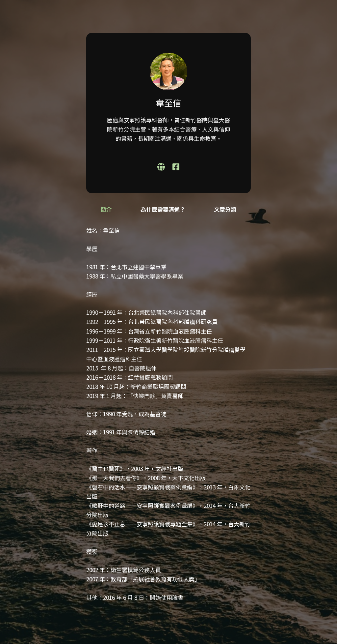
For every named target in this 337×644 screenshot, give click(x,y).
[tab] (106, 209)
